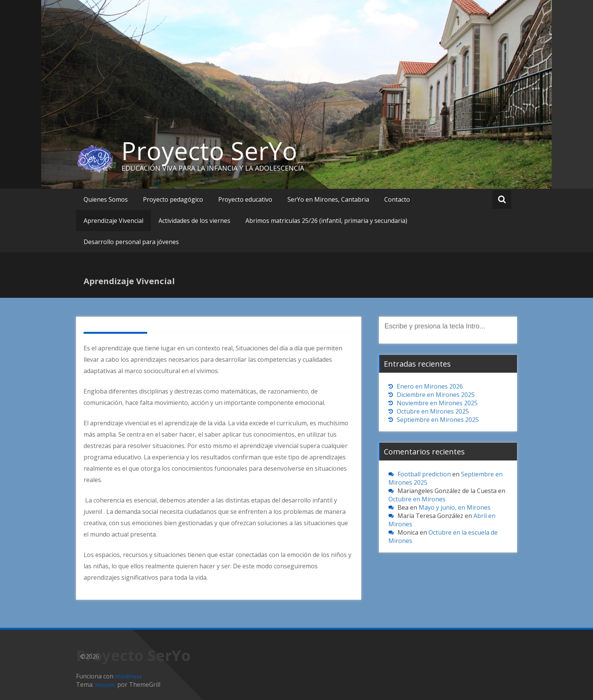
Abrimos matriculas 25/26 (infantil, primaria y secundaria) (326, 221)
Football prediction (424, 474)
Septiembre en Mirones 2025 (438, 420)
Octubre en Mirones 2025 (433, 411)
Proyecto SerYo (209, 151)
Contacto (397, 199)
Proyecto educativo (245, 199)
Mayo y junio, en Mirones (455, 507)
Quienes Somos (106, 199)
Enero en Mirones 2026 (430, 386)
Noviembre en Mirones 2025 (437, 403)
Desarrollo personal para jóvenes (131, 242)
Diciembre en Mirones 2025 (436, 395)
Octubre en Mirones (417, 499)
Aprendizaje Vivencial (113, 221)
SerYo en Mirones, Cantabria (328, 199)
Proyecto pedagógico (173, 199)
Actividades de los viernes (194, 221)
